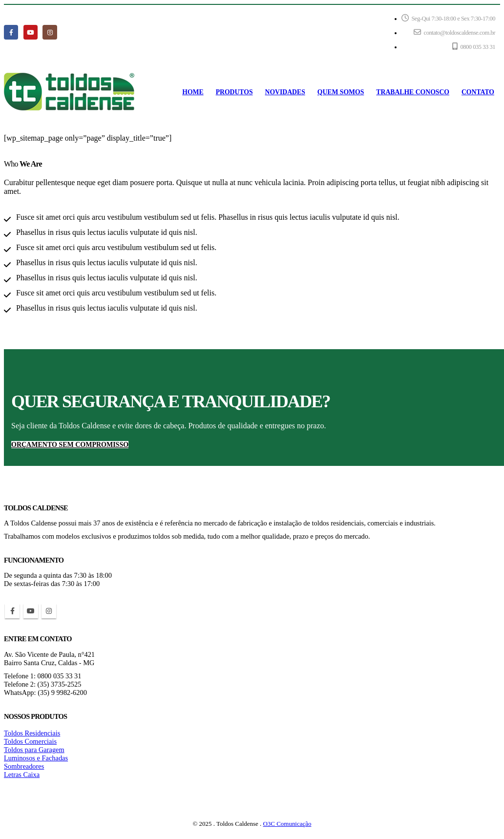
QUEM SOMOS (341, 92)
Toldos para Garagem (34, 750)
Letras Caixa (22, 775)
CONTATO (478, 92)
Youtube (31, 611)
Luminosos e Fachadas (36, 758)
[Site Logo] (69, 92)
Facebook (12, 611)
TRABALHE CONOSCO (413, 92)
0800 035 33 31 (474, 46)
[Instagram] (50, 32)
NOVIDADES (285, 92)
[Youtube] (31, 32)
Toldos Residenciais (32, 733)
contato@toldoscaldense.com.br (454, 32)
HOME (193, 92)
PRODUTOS (234, 92)
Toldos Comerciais (30, 741)
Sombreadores (24, 766)
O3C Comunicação (287, 824)
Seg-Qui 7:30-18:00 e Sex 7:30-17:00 (448, 18)
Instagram (49, 611)
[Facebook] (11, 32)
